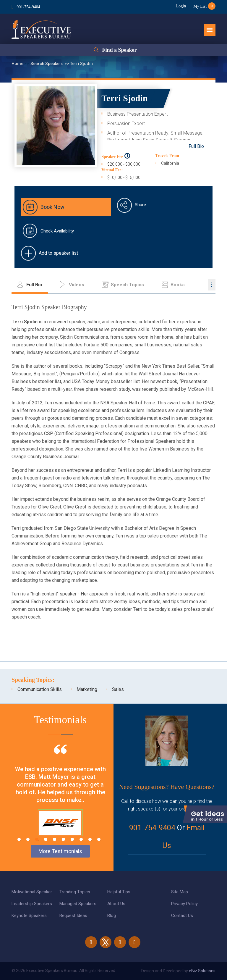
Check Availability (57, 231)
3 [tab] (37, 839)
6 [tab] (63, 839)
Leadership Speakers (32, 904)
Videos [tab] (77, 285)
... (212, 285)
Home (18, 64)
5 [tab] (55, 839)
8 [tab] (81, 839)
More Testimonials (60, 851)
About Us (116, 904)
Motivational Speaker (32, 892)
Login (181, 6)
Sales (118, 689)
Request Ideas (73, 916)
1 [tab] (19, 839)
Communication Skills (40, 689)
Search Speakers (47, 64)
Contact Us (182, 916)
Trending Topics (75, 892)
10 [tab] (99, 839)
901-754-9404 (28, 7)
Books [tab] (178, 285)
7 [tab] (72, 839)
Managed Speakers (78, 904)
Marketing (87, 689)
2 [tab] (28, 839)
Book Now (52, 207)
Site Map (180, 892)
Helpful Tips (119, 892)
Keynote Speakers (29, 916)
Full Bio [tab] (34, 285)
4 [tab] (46, 839)
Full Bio (196, 146)
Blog (112, 916)
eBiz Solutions (202, 971)
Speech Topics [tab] (127, 285)
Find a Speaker (119, 50)
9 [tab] (90, 839)
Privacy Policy (184, 904)
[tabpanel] (60, 798)
